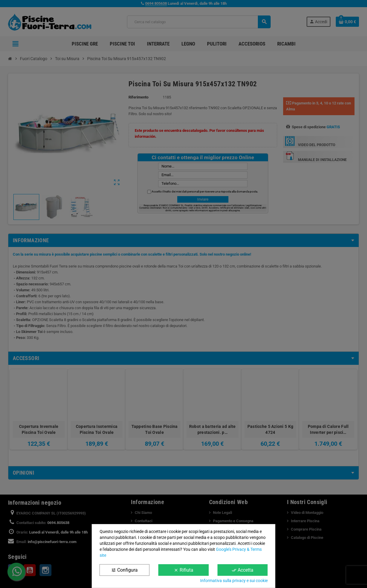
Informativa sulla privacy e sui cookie (234, 581)
